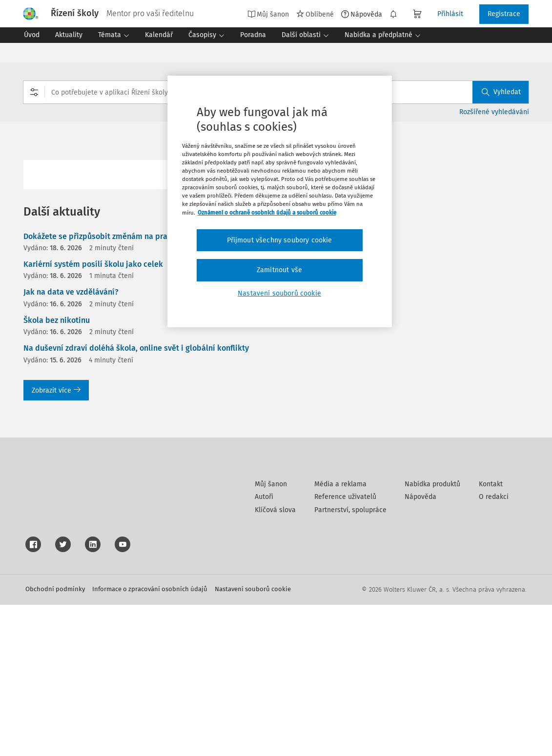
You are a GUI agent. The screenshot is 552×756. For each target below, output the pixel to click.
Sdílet (509, 263)
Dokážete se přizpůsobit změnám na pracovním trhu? (119, 236)
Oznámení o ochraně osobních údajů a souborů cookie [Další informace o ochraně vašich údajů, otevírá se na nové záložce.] (267, 213)
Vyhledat (501, 92)
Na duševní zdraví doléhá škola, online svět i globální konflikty (136, 348)
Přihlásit (450, 14)
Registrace (504, 14)
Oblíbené (315, 14)
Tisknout (509, 233)
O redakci (494, 648)
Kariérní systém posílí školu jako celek (93, 264)
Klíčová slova (275, 661)
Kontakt (491, 635)
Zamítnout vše (279, 270)
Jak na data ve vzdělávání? (71, 292)
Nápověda (362, 14)
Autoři (264, 648)
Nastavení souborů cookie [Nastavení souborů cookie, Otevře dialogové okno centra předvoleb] (279, 293)
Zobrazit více (56, 390)
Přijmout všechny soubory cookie (280, 240)
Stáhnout (509, 204)
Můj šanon (268, 14)
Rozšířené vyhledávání (494, 112)
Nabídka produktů (432, 635)
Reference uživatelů (345, 648)
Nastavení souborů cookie (253, 740)
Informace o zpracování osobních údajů (150, 740)
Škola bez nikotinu (57, 320)
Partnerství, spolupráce (350, 661)
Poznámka (509, 292)
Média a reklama (340, 635)
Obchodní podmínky (55, 740)
